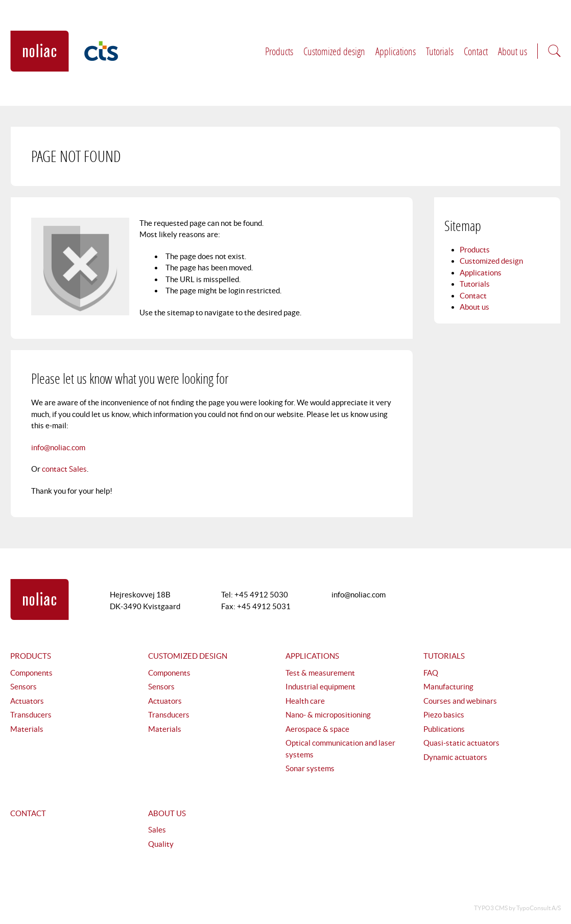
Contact (476, 51)
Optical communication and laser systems (340, 749)
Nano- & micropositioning (328, 715)
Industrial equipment (320, 687)
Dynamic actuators (455, 757)
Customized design (334, 51)
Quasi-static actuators (461, 743)
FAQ (431, 673)
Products (279, 51)
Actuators (27, 701)
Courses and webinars (460, 701)
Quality (161, 844)
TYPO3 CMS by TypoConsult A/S (517, 908)
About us (513, 51)
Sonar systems (310, 768)
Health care (305, 701)
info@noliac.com (58, 447)
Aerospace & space (317, 729)
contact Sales (64, 469)
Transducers (31, 715)
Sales (157, 830)
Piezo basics (444, 715)
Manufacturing (448, 687)
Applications (396, 51)
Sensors (23, 687)
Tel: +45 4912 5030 (255, 595)
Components (31, 673)
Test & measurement (320, 673)
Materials (27, 729)
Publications (444, 729)
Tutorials (440, 51)
